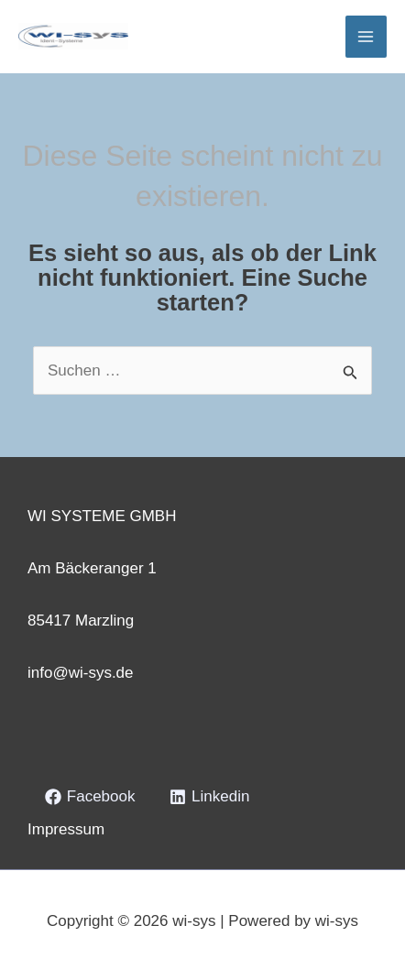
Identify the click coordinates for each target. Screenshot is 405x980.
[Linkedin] (209, 797)
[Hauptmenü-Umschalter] (367, 37)
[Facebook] (90, 797)
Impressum (66, 829)
